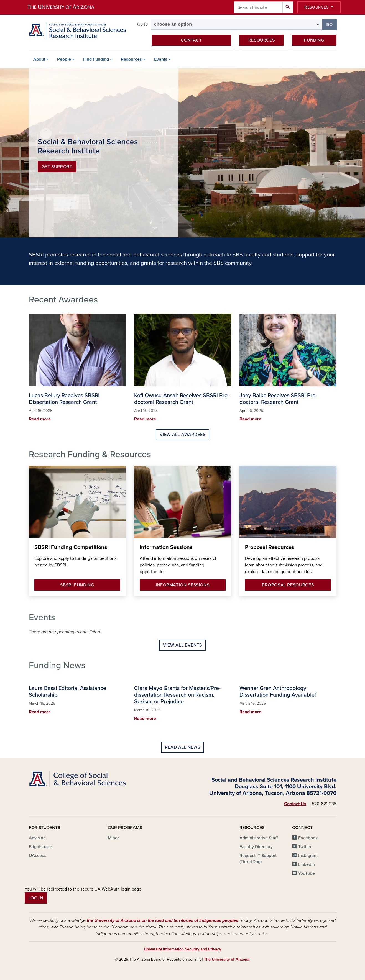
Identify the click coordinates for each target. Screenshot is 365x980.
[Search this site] (258, 7)
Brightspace (40, 847)
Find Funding (96, 59)
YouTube (307, 873)
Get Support (57, 167)
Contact (191, 40)
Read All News (182, 747)
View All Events (182, 645)
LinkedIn (307, 864)
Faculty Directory (256, 847)
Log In (36, 898)
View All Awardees (183, 435)
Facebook (308, 838)
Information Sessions (183, 585)
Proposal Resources (288, 585)
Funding (314, 40)
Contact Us (295, 804)
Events (161, 59)
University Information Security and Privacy (182, 949)
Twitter (305, 847)
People (64, 59)
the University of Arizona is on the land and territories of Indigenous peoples (162, 920)
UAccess (37, 856)
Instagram (308, 856)
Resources (317, 7)
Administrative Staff (259, 838)
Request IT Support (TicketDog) (258, 859)
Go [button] (331, 24)
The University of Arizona (227, 959)
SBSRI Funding (77, 585)
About (39, 59)
